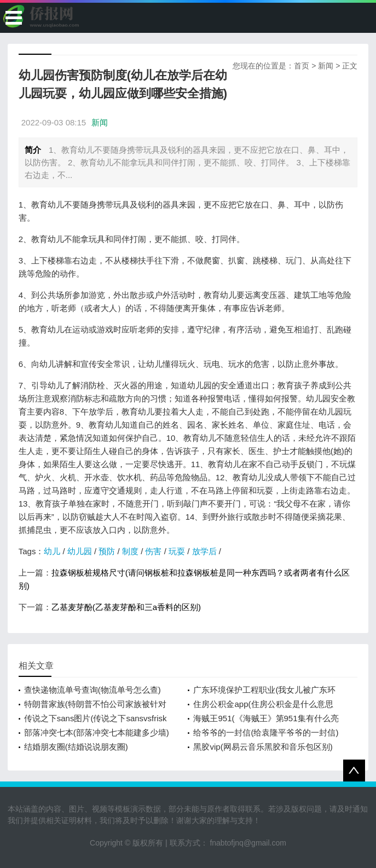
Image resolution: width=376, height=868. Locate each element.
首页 (302, 66)
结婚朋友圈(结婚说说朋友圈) (76, 747)
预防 (107, 551)
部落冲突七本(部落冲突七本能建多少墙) (97, 732)
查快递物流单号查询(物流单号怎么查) (92, 690)
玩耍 (177, 551)
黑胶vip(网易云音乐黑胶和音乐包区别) (263, 747)
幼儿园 (80, 551)
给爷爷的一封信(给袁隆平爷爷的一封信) (266, 732)
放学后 (204, 551)
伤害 (153, 551)
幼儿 (52, 551)
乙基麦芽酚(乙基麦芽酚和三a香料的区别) (126, 607)
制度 (130, 551)
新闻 (326, 66)
